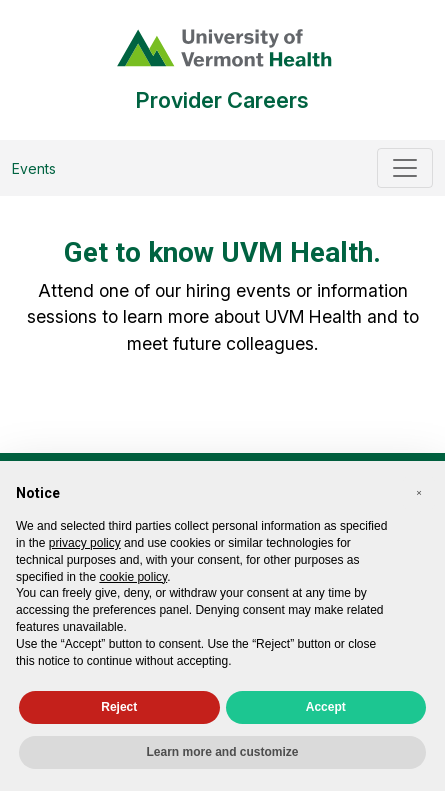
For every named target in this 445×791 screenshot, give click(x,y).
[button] (419, 493)
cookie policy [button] (133, 577)
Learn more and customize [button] (222, 752)
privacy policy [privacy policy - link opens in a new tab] (85, 543)
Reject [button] (119, 707)
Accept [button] (326, 707)
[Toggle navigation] (405, 168)
